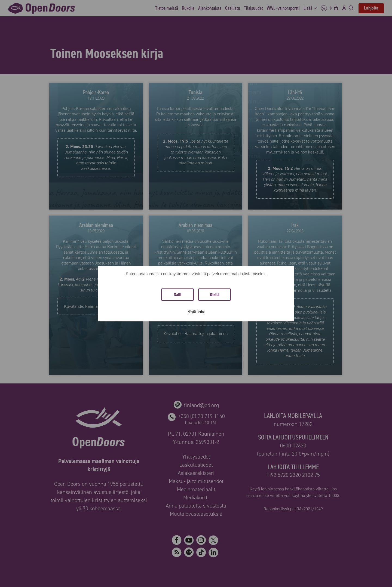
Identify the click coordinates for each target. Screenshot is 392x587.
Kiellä (215, 295)
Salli (178, 295)
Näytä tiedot (196, 312)
